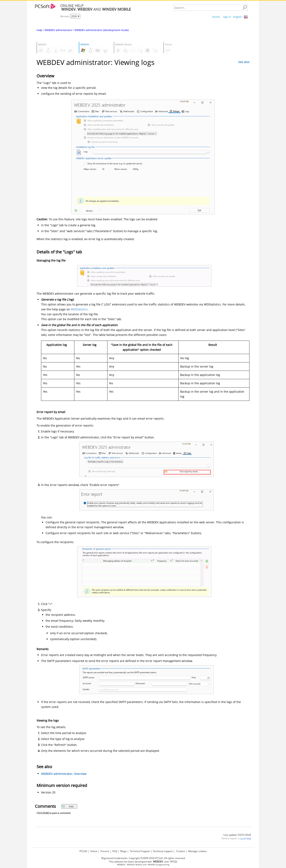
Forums (105, 851)
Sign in (227, 17)
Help (39, 30)
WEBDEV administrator (58, 30)
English (237, 17)
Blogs (123, 851)
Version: (65, 16)
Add (68, 806)
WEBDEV (121, 865)
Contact (180, 851)
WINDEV (152, 865)
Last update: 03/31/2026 (237, 835)
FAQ (115, 851)
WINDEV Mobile (135, 865)
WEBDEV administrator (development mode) (102, 30)
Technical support (163, 851)
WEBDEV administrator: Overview (64, 774)
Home (216, 17)
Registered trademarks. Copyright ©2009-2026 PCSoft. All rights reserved (143, 858)
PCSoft (83, 851)
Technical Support (140, 851)
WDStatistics (79, 309)
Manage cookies (197, 851)
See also (244, 62)
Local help (245, 838)
